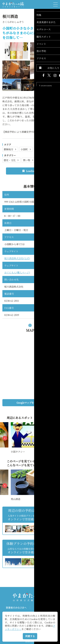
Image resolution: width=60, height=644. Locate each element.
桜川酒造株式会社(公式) (17, 258)
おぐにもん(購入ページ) (17, 272)
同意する (30, 636)
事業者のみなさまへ (16, 608)
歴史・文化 (11, 160)
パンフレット (44, 608)
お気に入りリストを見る (46, 571)
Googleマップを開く (36, 403)
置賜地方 (10, 149)
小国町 (26, 149)
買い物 (28, 160)
